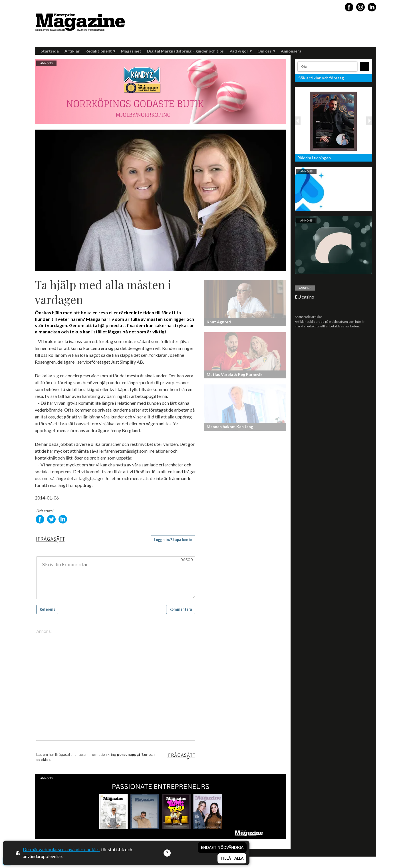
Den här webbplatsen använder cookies (61, 849)
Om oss (266, 51)
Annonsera (291, 51)
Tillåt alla (232, 858)
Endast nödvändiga (222, 847)
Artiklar (72, 51)
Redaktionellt (100, 51)
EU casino (305, 297)
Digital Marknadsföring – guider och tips (185, 51)
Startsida (50, 51)
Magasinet (131, 51)
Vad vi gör (241, 51)
